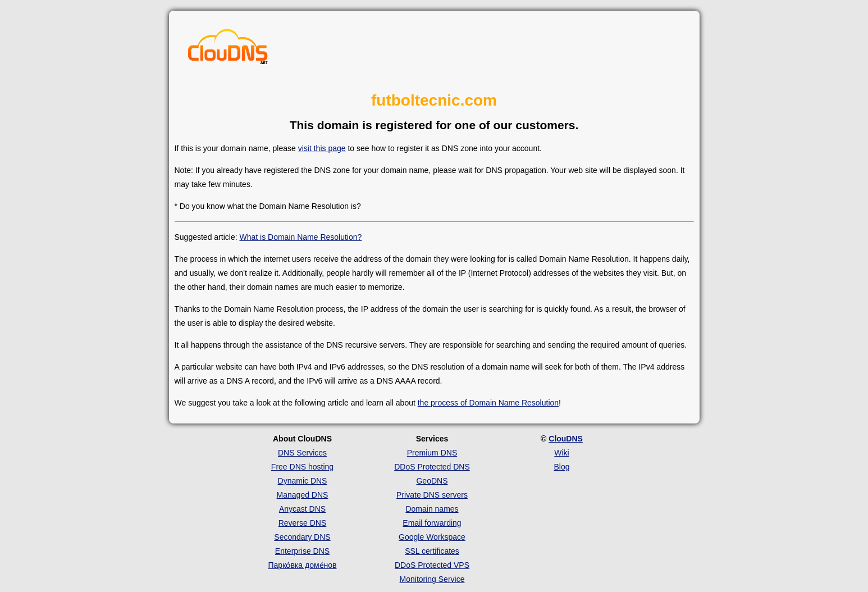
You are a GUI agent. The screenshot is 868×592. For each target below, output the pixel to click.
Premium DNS (432, 453)
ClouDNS (566, 439)
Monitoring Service (432, 579)
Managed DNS (303, 495)
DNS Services (302, 453)
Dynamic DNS (303, 481)
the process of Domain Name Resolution (488, 403)
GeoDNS (432, 481)
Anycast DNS (302, 509)
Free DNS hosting (302, 467)
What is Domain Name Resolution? (300, 237)
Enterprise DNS (302, 551)
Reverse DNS (303, 523)
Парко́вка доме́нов (303, 565)
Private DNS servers (432, 495)
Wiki (561, 453)
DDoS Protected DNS (432, 467)
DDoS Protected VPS (432, 565)
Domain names (432, 509)
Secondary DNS (302, 537)
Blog (561, 467)
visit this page (322, 148)
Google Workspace (432, 537)
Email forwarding (432, 523)
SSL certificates (432, 551)
